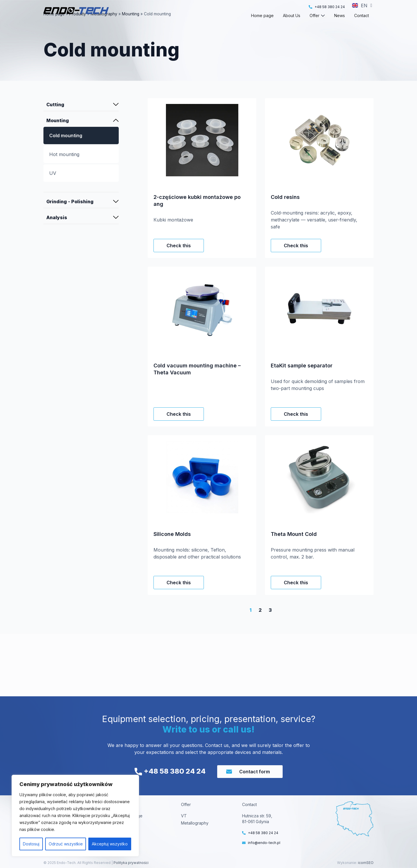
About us (128, 823)
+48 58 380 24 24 (170, 771)
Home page (54, 24)
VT (184, 816)
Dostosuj (31, 844)
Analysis (57, 228)
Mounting (131, 24)
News (125, 837)
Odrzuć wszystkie (66, 844)
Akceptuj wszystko (110, 844)
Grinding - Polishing (70, 212)
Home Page (131, 816)
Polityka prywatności (131, 863)
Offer (125, 830)
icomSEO (366, 863)
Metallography (104, 24)
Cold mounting (66, 146)
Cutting (55, 115)
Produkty (78, 24)
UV (53, 184)
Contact (127, 845)
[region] (75, 816)
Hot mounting (64, 165)
